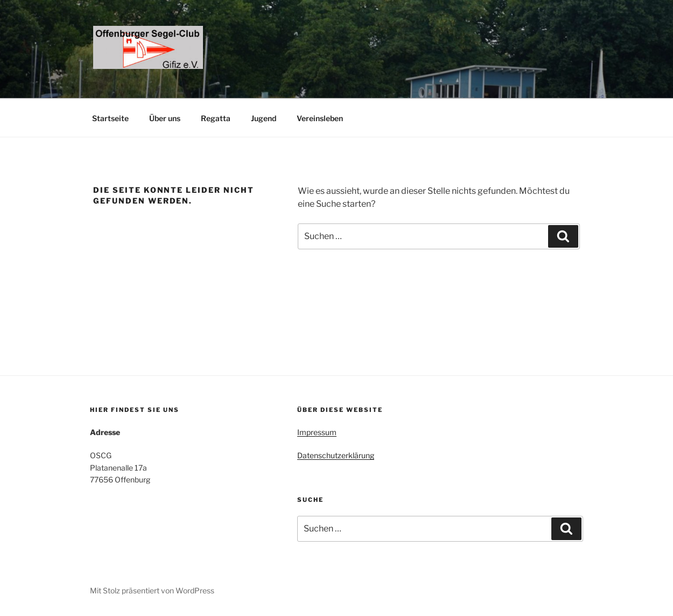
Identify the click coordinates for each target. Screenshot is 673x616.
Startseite (110, 118)
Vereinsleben (320, 118)
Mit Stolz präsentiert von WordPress (152, 590)
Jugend (264, 118)
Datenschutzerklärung (336, 455)
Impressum (317, 432)
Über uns (165, 118)
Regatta (216, 118)
